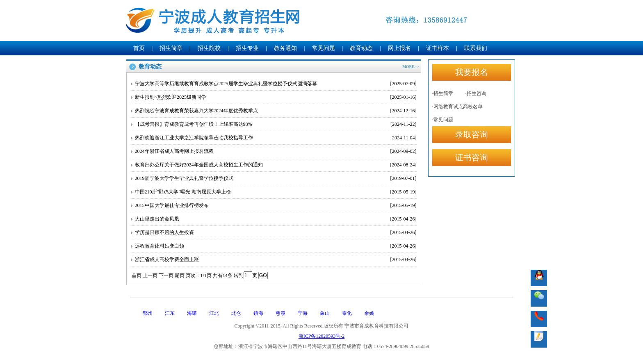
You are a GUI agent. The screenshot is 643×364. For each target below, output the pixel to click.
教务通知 (285, 48)
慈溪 (280, 313)
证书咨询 (472, 157)
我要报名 (472, 72)
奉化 (347, 313)
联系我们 (476, 48)
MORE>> (410, 67)
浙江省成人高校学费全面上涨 (276, 259)
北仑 (236, 313)
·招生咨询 (476, 93)
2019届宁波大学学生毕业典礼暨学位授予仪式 (276, 178)
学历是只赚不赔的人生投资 (276, 232)
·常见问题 (443, 120)
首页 (139, 48)
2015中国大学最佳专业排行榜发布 (276, 205)
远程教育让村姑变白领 (276, 246)
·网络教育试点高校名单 (457, 107)
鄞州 (148, 313)
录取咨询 (472, 134)
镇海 (258, 313)
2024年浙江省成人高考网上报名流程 (276, 151)
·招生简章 (443, 93)
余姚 (369, 313)
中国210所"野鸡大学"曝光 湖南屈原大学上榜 (276, 192)
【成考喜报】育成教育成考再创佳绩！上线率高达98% (276, 124)
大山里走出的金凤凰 (276, 219)
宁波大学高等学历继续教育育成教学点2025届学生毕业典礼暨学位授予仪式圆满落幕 (276, 84)
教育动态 (361, 48)
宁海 (303, 313)
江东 (170, 313)
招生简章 (171, 48)
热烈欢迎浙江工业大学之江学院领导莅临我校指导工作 (276, 138)
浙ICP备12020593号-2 (322, 336)
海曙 (192, 313)
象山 (325, 313)
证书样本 (438, 48)
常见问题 (324, 48)
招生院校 (209, 48)
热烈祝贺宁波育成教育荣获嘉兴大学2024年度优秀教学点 (276, 111)
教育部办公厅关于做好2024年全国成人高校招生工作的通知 (276, 165)
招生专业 (247, 48)
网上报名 (399, 48)
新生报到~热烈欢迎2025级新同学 (276, 97)
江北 (214, 313)
